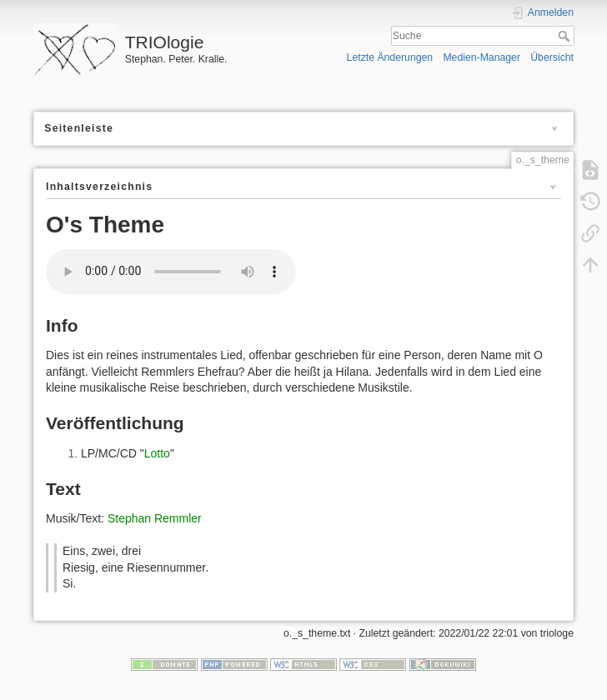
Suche (566, 36)
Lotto (157, 453)
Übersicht (552, 57)
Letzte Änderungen (390, 57)
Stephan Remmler (155, 518)
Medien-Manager (482, 57)
